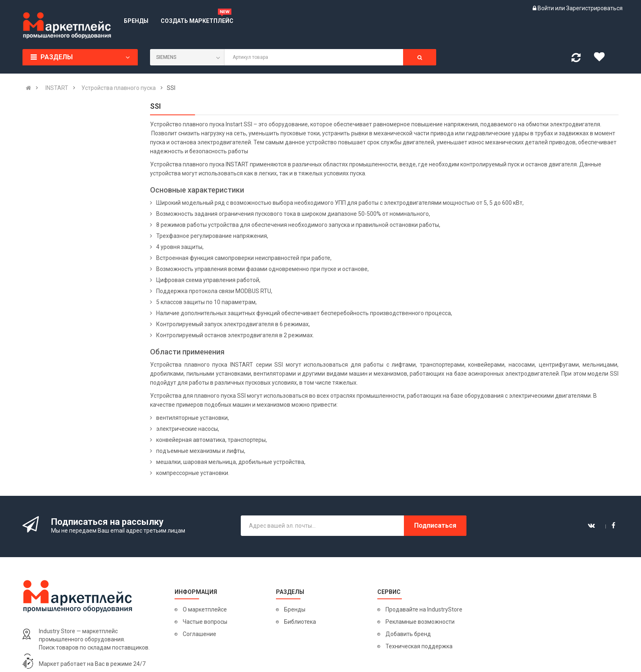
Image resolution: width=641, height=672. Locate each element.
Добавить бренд (408, 634)
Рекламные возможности (420, 622)
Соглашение (199, 634)
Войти (546, 8)
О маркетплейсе (205, 609)
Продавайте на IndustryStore (424, 609)
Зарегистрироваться (594, 8)
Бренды (295, 609)
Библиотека (300, 622)
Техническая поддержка (419, 646)
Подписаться (435, 525)
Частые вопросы (205, 622)
